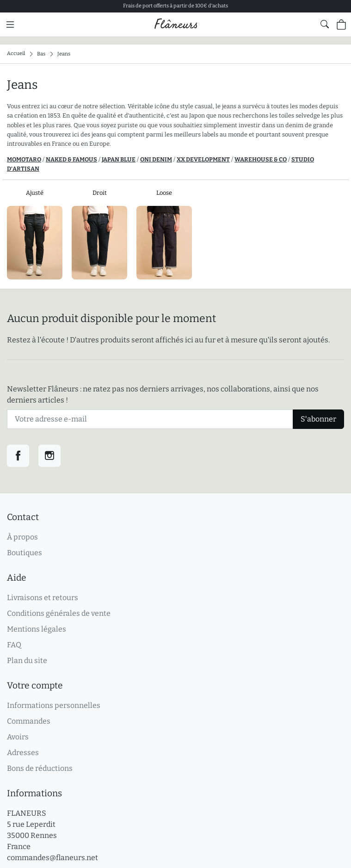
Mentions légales (37, 629)
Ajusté (35, 193)
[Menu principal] (10, 25)
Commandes (29, 721)
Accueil (16, 53)
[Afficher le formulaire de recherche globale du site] (325, 24)
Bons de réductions (40, 768)
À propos (22, 537)
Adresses (23, 753)
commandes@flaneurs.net (52, 858)
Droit (100, 193)
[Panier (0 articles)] (341, 25)
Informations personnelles (54, 705)
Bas (41, 53)
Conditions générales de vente (59, 613)
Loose (164, 193)
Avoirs (18, 737)
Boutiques (25, 553)
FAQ (14, 645)
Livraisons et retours (43, 598)
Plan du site (27, 660)
